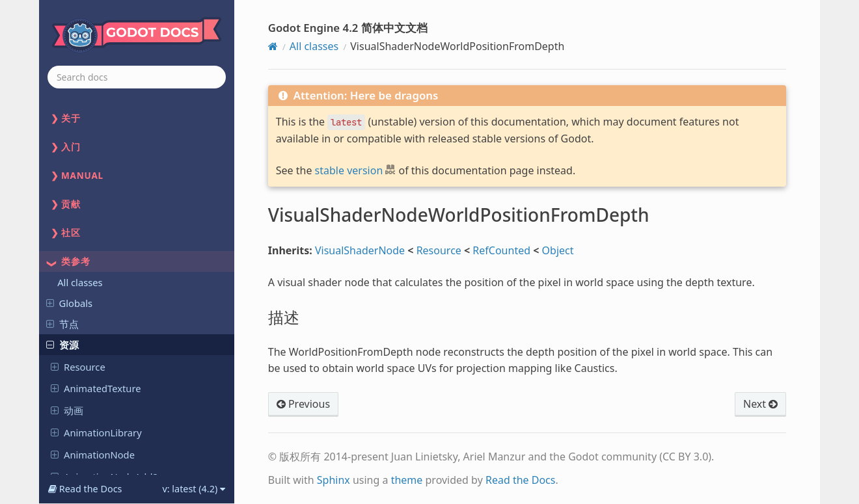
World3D (77, 323)
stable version (349, 170)
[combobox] (137, 77)
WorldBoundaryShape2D (113, 345)
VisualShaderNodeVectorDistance (113, 105)
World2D (77, 300)
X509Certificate (91, 389)
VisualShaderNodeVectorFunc (124, 134)
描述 (83, 257)
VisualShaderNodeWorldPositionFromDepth (114, 229)
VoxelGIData (85, 278)
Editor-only (77, 432)
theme (407, 480)
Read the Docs (521, 480)
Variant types (82, 453)
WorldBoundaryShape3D (113, 367)
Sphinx (334, 480)
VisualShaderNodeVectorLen (121, 156)
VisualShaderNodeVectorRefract (129, 200)
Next (760, 404)
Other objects (83, 411)
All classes (314, 46)
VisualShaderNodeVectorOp (120, 178)
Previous (303, 404)
